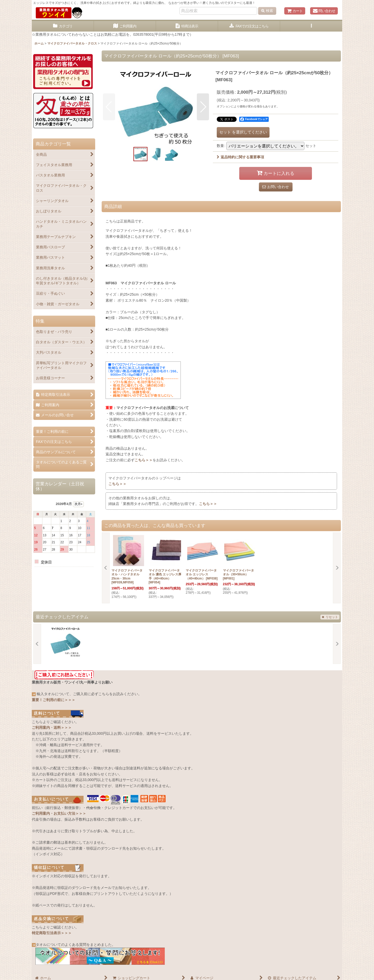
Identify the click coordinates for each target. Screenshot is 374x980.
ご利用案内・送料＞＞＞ (52, 727)
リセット (330, 617)
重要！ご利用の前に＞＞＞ (54, 700)
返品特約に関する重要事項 (240, 157)
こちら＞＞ (144, 460)
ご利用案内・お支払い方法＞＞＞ (59, 813)
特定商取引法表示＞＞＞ (52, 933)
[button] (311, 26)
